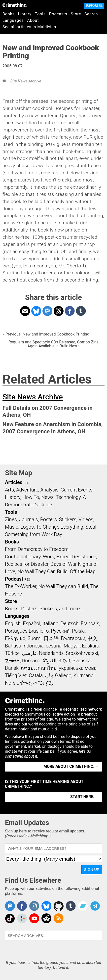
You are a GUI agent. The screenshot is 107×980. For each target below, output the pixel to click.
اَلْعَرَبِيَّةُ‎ (50, 661)
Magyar (72, 646)
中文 (92, 638)
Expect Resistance (76, 557)
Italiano (50, 623)
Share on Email (25, 311)
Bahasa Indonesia (24, 646)
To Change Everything (60, 527)
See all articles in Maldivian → (32, 27)
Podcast (14, 579)
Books (9, 14)
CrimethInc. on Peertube (22, 918)
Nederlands (51, 653)
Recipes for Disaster (27, 564)
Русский (60, 631)
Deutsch (70, 623)
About (33, 20)
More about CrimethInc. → (71, 766)
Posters (49, 519)
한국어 (12, 661)
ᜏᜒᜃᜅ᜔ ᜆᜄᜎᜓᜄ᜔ (36, 683)
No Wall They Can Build (43, 571)
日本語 (51, 638)
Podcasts (58, 14)
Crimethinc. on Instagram (34, 906)
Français (90, 623)
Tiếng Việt (16, 675)
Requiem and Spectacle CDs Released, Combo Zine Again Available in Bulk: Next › (53, 344)
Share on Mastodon (47, 311)
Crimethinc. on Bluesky (46, 906)
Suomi (35, 638)
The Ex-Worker (21, 586)
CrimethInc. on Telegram (95, 906)
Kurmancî (84, 675)
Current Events (76, 490)
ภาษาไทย (46, 668)
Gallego (63, 675)
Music (12, 527)
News (47, 497)
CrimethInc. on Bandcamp (83, 906)
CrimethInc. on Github (59, 906)
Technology (68, 497)
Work (49, 557)
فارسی (29, 653)
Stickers (68, 519)
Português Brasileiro (27, 631)
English (13, 623)
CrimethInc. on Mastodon (10, 906)
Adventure (27, 490)
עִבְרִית (27, 668)
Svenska (82, 661)
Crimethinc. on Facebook (22, 906)
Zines (11, 519)
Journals (29, 519)
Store (76, 14)
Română (31, 661)
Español (32, 623)
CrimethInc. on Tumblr (71, 906)
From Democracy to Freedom (37, 549)
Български (73, 638)
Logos (27, 527)
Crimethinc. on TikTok (10, 918)
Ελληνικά (15, 638)
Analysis (49, 490)
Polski (78, 631)
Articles (14, 482)
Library (25, 14)
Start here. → (85, 797)
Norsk (11, 683)
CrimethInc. (15, 5)
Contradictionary (23, 557)
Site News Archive (26, 81)
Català (36, 675)
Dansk (12, 668)
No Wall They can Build (63, 586)
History (13, 497)
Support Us (94, 6)
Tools (40, 14)
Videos (86, 519)
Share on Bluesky (36, 311)
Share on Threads (59, 311)
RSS (26, 483)
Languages (13, 20)
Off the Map (83, 571)
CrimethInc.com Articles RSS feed (59, 918)
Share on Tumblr (81, 311)
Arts (9, 490)
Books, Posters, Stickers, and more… (44, 609)
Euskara (91, 646)
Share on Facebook (70, 311)
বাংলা (64, 661)
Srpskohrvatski (82, 653)
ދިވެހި (49, 675)
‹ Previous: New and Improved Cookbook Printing (46, 334)
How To (31, 497)
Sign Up (92, 869)
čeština (53, 646)
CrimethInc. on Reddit (46, 918)
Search (91, 14)
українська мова (78, 668)
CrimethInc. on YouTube (34, 918)
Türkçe (12, 653)
